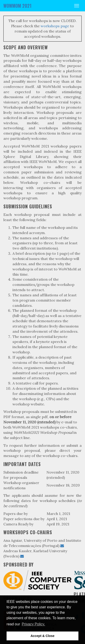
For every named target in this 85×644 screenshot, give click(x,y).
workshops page (55, 26)
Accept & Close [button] (43, 636)
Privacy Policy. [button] (33, 624)
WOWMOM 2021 (17, 6)
